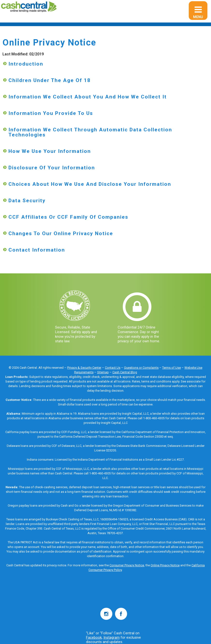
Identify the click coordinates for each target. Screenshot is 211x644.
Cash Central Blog (125, 372)
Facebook (94, 637)
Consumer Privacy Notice (127, 565)
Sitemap (103, 372)
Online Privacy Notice (165, 565)
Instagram (112, 637)
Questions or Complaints (141, 368)
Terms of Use (171, 368)
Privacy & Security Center (84, 368)
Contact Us (113, 368)
